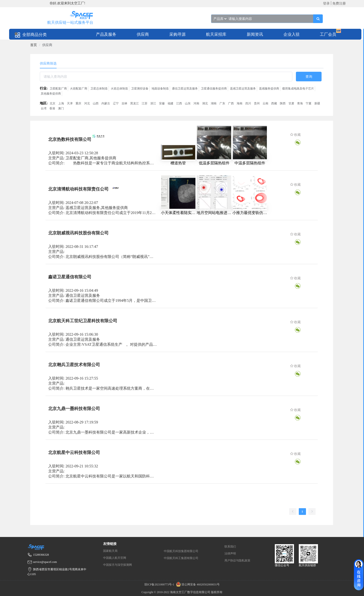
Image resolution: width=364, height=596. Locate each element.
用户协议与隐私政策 (237, 560)
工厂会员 (328, 34)
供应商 (143, 34)
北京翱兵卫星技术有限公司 (74, 365)
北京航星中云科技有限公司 (74, 453)
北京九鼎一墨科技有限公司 (74, 409)
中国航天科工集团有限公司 (181, 558)
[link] (34, 45)
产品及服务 (106, 34)
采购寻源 (177, 34)
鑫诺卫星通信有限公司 (70, 277)
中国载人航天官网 (115, 558)
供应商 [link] (47, 45)
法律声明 (230, 554)
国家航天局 (110, 551)
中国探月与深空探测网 (117, 565)
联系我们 (230, 547)
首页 (34, 45)
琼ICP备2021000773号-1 (160, 584)
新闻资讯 (255, 34)
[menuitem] (106, 34)
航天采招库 (216, 34)
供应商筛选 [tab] (48, 63)
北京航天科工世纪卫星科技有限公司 (83, 321)
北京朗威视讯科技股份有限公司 (78, 233)
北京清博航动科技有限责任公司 (78, 189)
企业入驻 (292, 34)
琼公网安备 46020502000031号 (197, 584)
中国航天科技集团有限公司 (181, 551)
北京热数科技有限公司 (70, 139)
